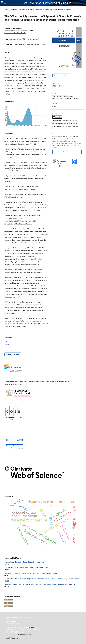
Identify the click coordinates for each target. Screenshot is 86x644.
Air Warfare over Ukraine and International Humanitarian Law (26, 568)
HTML (66, 75)
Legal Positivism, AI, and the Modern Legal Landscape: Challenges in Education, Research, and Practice (40, 584)
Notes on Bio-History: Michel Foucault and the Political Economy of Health (31, 573)
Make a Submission (13, 354)
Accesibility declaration (13, 638)
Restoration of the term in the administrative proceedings (24, 562)
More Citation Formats (61, 152)
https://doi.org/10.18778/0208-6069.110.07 (23, 39)
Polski (7, 344)
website (31, 627)
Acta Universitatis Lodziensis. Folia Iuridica (46, 3)
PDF (57, 75)
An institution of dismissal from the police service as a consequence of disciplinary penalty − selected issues (42, 579)
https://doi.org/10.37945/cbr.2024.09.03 (27, 210)
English (7, 341)
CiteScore (19, 440)
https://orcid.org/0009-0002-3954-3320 (15, 33)
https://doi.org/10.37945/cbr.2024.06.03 (18, 221)
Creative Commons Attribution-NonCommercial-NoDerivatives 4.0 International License (65, 123)
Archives (14, 10)
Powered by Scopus (17, 448)
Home (6, 10)
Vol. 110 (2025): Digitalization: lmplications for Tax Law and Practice (41, 10)
